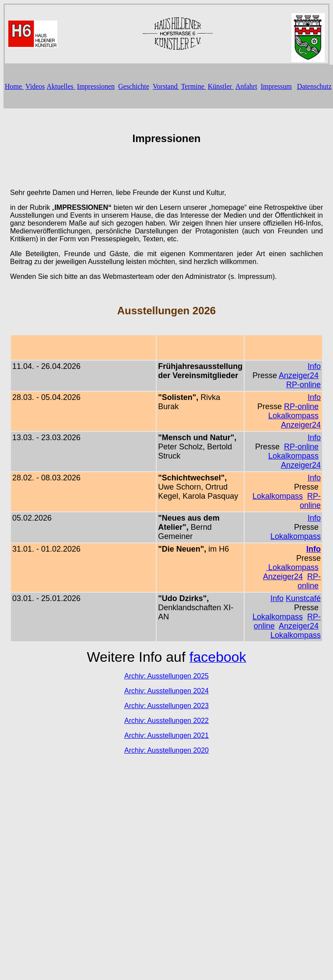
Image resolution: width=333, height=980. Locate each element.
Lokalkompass (293, 416)
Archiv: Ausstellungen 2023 (166, 706)
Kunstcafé (303, 598)
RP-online (303, 385)
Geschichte (134, 86)
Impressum (276, 86)
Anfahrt (246, 86)
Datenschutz (314, 86)
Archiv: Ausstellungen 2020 (166, 750)
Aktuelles (61, 86)
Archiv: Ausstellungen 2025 (166, 676)
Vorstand (166, 86)
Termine (194, 86)
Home (14, 86)
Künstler (221, 86)
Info (314, 366)
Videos (35, 86)
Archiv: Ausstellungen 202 (165, 721)
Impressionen (96, 86)
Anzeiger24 (299, 375)
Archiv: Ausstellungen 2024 (166, 691)
